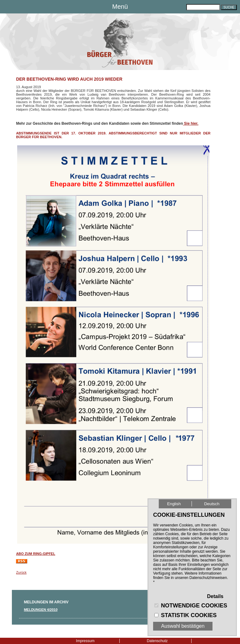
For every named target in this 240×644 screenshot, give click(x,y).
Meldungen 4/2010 (41, 610)
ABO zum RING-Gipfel (35, 554)
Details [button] (215, 596)
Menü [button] (120, 7)
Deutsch (212, 504)
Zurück (21, 572)
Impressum (85, 641)
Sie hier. (190, 123)
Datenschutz (157, 641)
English (174, 504)
